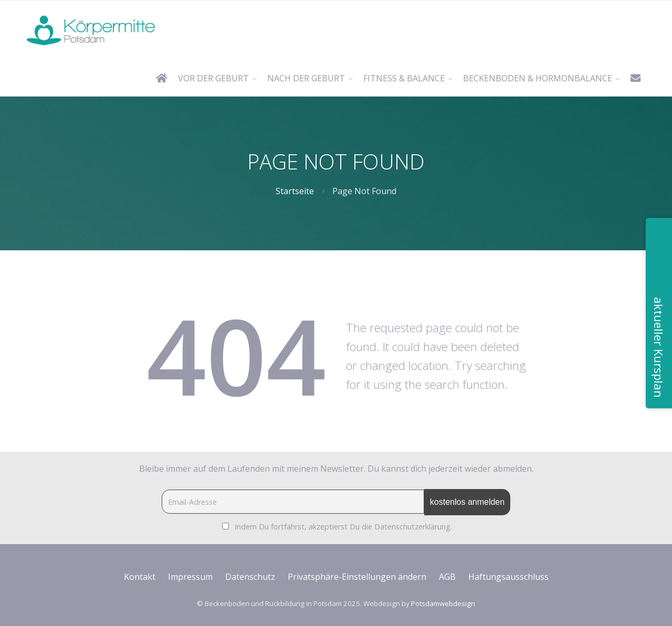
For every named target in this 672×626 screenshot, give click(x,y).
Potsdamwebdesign (443, 603)
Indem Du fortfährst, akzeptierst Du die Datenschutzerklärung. (343, 527)
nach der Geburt (306, 78)
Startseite (295, 191)
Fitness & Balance (404, 78)
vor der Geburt (213, 78)
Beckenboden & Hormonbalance (538, 78)
